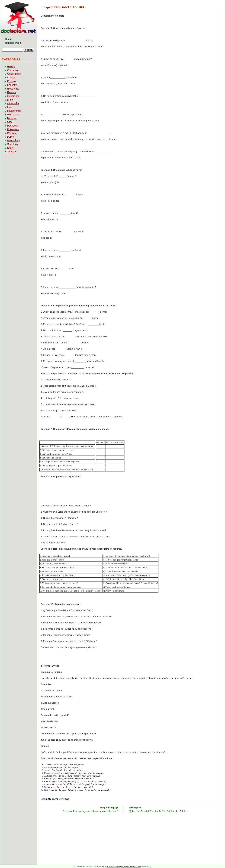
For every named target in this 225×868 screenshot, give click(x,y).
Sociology (13, 144)
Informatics (13, 103)
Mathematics (14, 111)
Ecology (12, 81)
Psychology (14, 140)
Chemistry (13, 70)
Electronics (13, 89)
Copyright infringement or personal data (124, 866)
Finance (12, 92)
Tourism (12, 152)
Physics (11, 133)
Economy (12, 85)
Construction (14, 74)
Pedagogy (13, 126)
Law (9, 107)
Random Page (13, 43)
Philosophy (13, 129)
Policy (10, 137)
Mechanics (13, 115)
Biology (11, 66)
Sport (10, 148)
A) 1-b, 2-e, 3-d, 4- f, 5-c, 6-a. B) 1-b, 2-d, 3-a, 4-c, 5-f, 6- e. (159, 811)
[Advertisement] (131, 492)
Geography (13, 96)
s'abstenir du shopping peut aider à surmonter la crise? (90, 811)
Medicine (12, 118)
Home (8, 39)
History (11, 100)
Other (10, 122)
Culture (11, 78)
